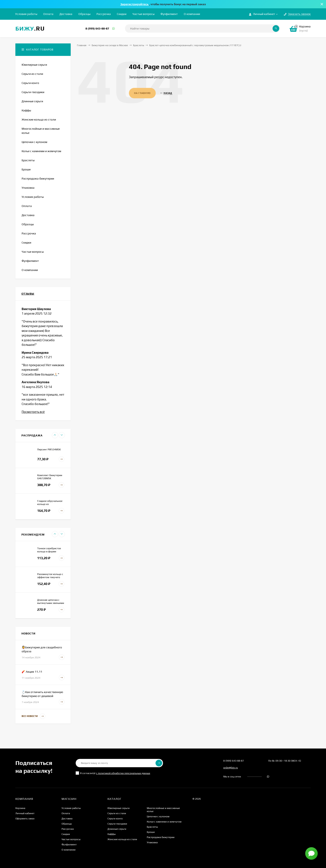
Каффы (112, 834)
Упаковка (152, 842)
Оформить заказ (25, 819)
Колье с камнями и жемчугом (164, 822)
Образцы (84, 14)
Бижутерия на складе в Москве (110, 45)
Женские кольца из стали (122, 839)
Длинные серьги (117, 829)
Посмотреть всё (33, 412)
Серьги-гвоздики (117, 824)
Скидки (122, 14)
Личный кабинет (25, 813)
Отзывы (28, 294)
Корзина (20, 808)
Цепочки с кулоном (158, 816)
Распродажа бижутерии (161, 837)
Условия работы (26, 14)
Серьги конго (115, 819)
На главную (142, 93)
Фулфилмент (169, 14)
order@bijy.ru (231, 768)
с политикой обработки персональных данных (123, 773)
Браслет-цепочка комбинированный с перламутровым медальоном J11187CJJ (195, 45)
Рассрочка (104, 14)
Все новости (33, 716)
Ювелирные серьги (119, 808)
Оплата (48, 14)
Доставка (66, 14)
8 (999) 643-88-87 (97, 28)
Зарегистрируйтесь (135, 4)
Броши (151, 832)
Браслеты (139, 45)
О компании (192, 14)
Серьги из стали (117, 813)
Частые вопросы (143, 14)
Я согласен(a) (113, 773)
